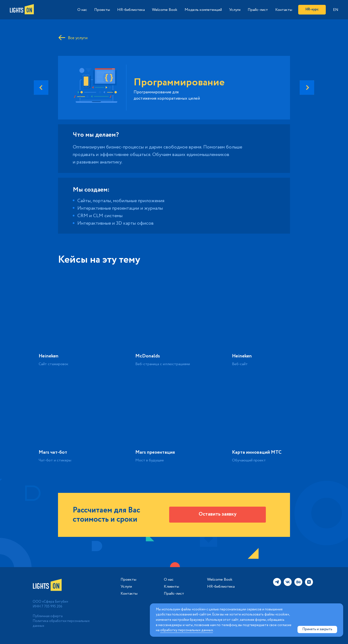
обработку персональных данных (187, 630)
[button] (217, 515)
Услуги (235, 10)
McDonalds (148, 356)
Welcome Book (165, 10)
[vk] (288, 585)
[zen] (309, 585)
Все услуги (78, 38)
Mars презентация (155, 452)
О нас (82, 10)
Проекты (102, 10)
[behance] (298, 585)
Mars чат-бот (53, 452)
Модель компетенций (203, 10)
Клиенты (171, 587)
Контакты (284, 10)
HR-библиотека (131, 10)
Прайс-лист (258, 10)
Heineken (49, 356)
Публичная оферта (48, 616)
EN (336, 10)
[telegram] (277, 585)
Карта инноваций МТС (257, 452)
